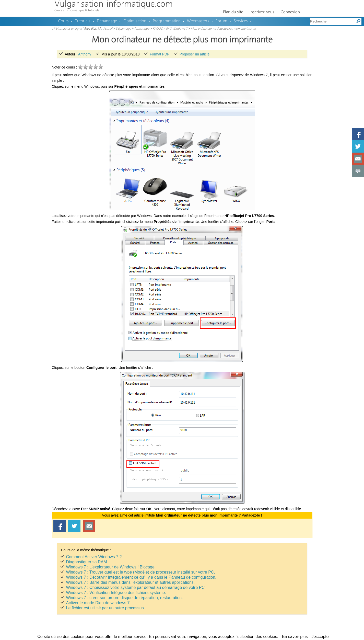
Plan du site (233, 12)
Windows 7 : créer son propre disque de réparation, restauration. (125, 598)
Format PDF (159, 54)
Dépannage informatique (132, 29)
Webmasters (198, 21)
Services (241, 21)
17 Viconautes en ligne (67, 29)
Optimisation (135, 21)
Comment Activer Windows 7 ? (94, 557)
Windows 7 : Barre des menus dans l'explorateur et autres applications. (131, 582)
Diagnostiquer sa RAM (87, 562)
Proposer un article (195, 54)
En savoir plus (295, 637)
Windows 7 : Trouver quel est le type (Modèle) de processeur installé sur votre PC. (141, 572)
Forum (221, 21)
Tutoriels (83, 21)
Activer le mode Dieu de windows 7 (98, 603)
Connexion (290, 12)
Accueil (108, 29)
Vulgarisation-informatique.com (114, 4)
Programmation (167, 21)
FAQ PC (158, 29)
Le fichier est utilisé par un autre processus (105, 608)
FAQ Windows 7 (177, 29)
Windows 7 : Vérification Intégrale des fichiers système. (116, 593)
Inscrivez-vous (262, 12)
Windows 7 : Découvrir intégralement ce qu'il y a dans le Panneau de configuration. (141, 577)
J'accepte (320, 637)
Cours (63, 21)
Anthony (85, 54)
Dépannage (107, 21)
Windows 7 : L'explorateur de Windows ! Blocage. (111, 567)
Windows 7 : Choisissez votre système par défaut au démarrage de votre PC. (136, 587)
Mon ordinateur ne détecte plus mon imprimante (223, 29)
